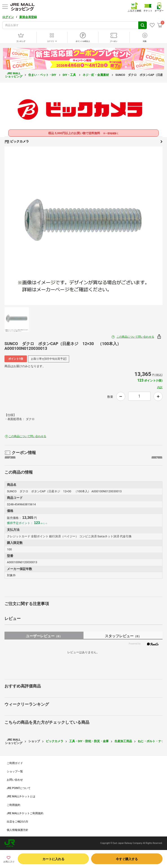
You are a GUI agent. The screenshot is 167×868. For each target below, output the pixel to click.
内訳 (160, 387)
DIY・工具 (70, 75)
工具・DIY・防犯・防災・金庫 (89, 741)
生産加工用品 (123, 741)
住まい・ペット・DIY (43, 75)
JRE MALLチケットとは (21, 796)
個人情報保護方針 (18, 830)
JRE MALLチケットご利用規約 (25, 813)
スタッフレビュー (123, 636)
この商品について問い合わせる (135, 337)
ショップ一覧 (15, 771)
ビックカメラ (83, 142)
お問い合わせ (15, 780)
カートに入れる (53, 859)
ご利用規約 (13, 805)
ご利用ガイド (15, 763)
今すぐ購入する (127, 859)
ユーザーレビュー (44, 636)
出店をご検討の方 (18, 822)
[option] (83, 226)
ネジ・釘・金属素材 (96, 75)
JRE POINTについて (19, 788)
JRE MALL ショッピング (14, 75)
